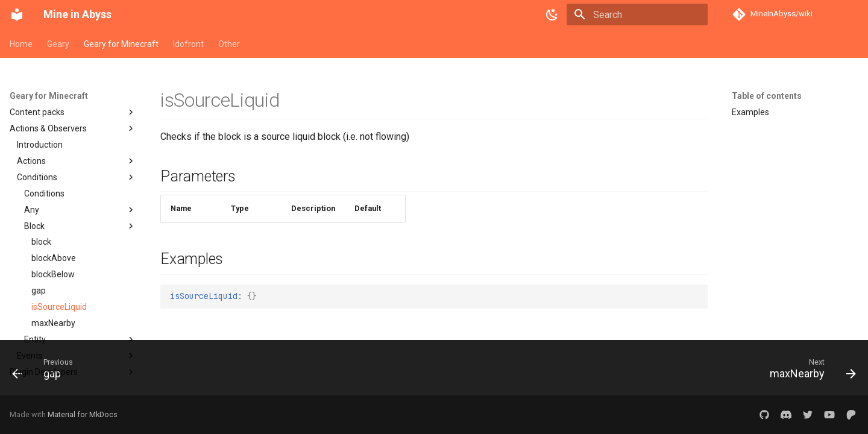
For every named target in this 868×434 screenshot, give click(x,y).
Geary (58, 44)
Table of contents (767, 96)
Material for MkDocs (83, 414)
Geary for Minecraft (121, 44)
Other (229, 44)
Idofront (188, 44)
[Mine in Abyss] (17, 14)
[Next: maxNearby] (808, 371)
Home (21, 44)
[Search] (637, 14)
